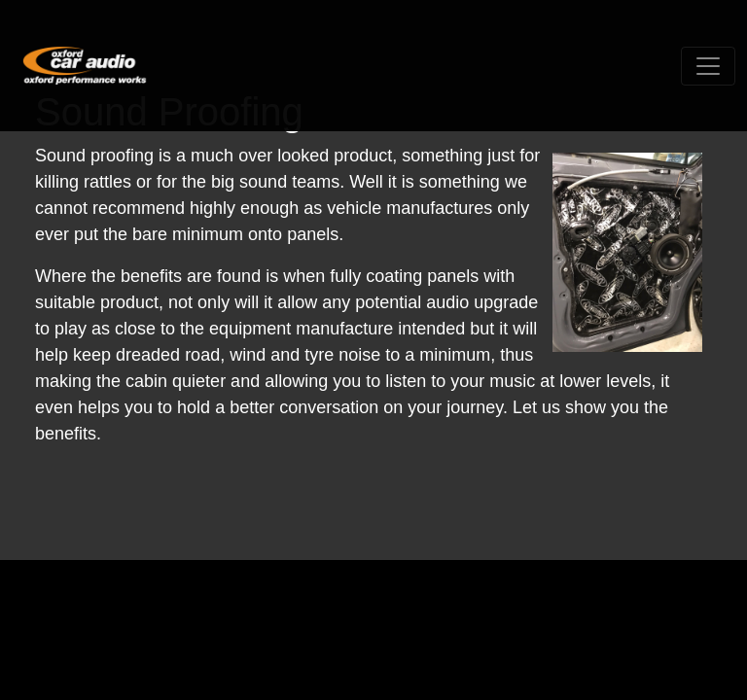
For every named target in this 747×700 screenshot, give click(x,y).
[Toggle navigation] (708, 66)
